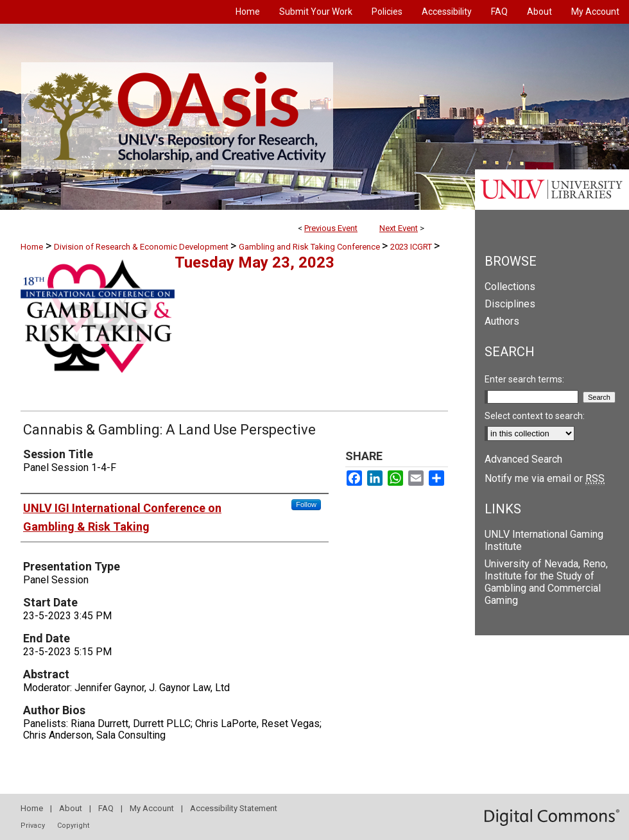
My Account (152, 808)
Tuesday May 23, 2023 (254, 262)
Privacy (33, 826)
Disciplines (510, 304)
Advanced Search (523, 459)
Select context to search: (535, 416)
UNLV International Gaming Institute (544, 540)
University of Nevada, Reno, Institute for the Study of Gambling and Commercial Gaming (546, 582)
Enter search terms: (524, 379)
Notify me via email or (545, 478)
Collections (510, 287)
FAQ (106, 808)
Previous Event (331, 228)
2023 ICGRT (412, 247)
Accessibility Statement (234, 808)
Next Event (399, 228)
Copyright (73, 826)
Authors (502, 321)
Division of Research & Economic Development (142, 247)
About (71, 808)
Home (32, 247)
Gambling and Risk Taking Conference (310, 247)
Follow (306, 504)
